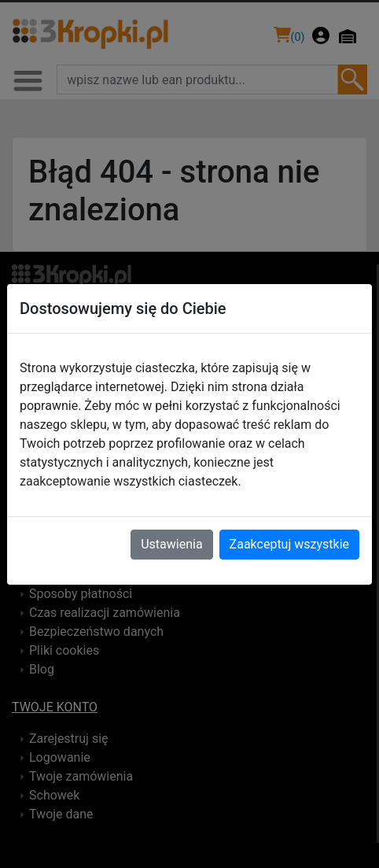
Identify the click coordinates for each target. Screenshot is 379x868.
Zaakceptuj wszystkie (289, 544)
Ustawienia (171, 544)
